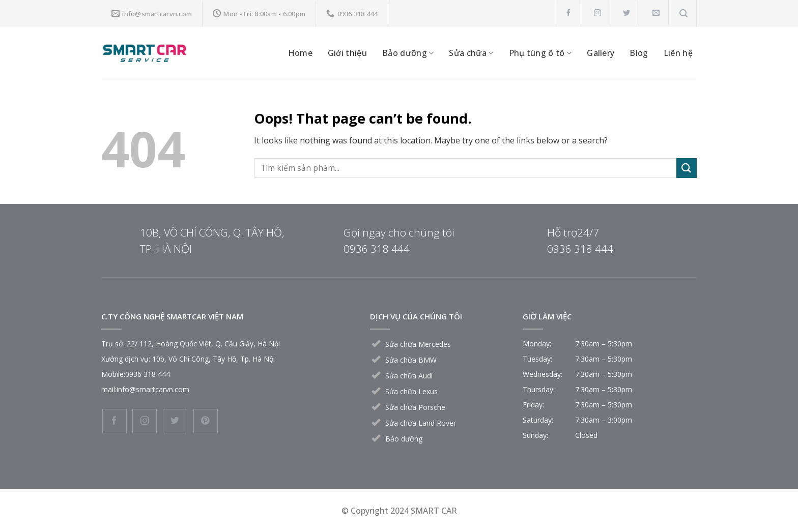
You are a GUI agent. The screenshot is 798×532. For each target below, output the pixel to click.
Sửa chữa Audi (409, 376)
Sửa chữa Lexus (411, 391)
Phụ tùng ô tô (540, 53)
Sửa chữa (471, 53)
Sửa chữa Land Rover (421, 423)
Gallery (601, 53)
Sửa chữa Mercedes (418, 344)
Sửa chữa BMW (411, 360)
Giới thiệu (347, 53)
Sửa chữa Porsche (415, 407)
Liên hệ (678, 53)
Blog (639, 53)
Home (300, 53)
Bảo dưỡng (408, 53)
